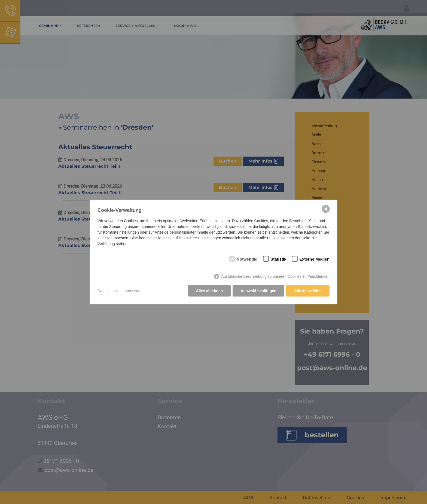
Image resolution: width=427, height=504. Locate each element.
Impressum (132, 291)
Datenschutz (108, 291)
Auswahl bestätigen (258, 291)
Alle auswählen (308, 291)
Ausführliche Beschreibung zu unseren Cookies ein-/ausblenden (275, 276)
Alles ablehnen (210, 291)
